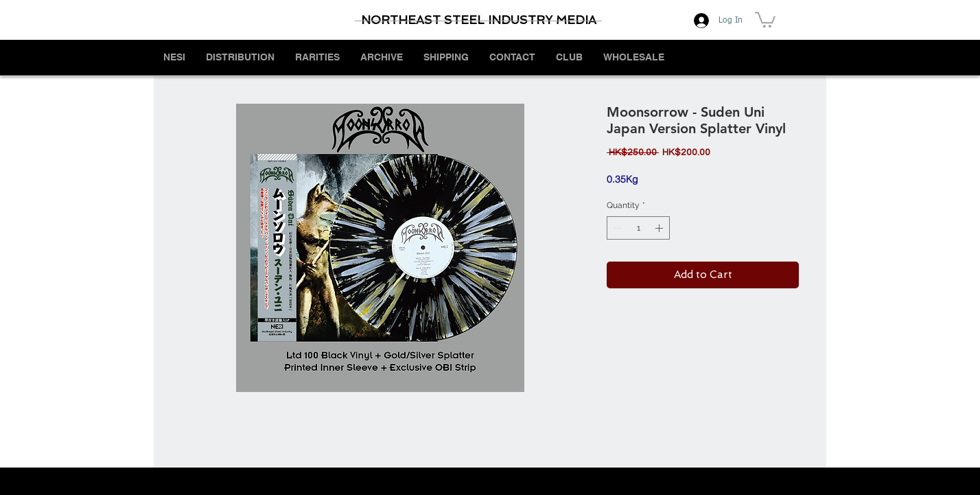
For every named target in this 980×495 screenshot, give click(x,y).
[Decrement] (616, 228)
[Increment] (660, 228)
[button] (765, 19)
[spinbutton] (638, 228)
